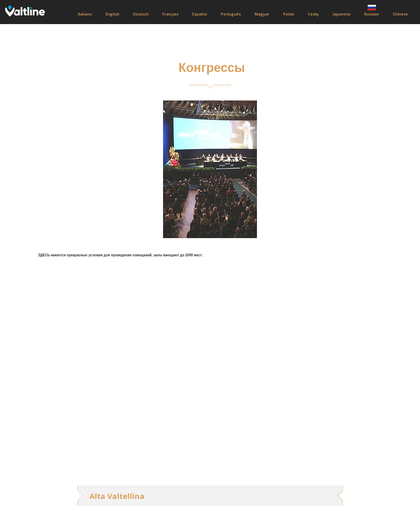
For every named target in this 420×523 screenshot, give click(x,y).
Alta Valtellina (117, 496)
